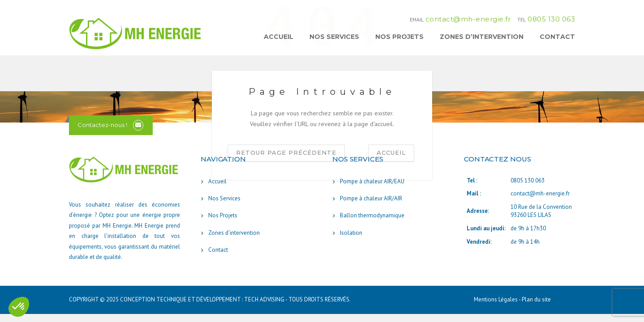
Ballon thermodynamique (372, 215)
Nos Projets (399, 37)
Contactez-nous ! (102, 125)
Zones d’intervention (482, 37)
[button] (19, 307)
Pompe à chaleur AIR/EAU (372, 181)
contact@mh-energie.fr (468, 19)
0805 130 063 (551, 19)
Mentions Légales (496, 299)
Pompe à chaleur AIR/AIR (371, 198)
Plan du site (536, 299)
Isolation (351, 233)
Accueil (279, 37)
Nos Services (334, 37)
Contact (557, 37)
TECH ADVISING (264, 299)
